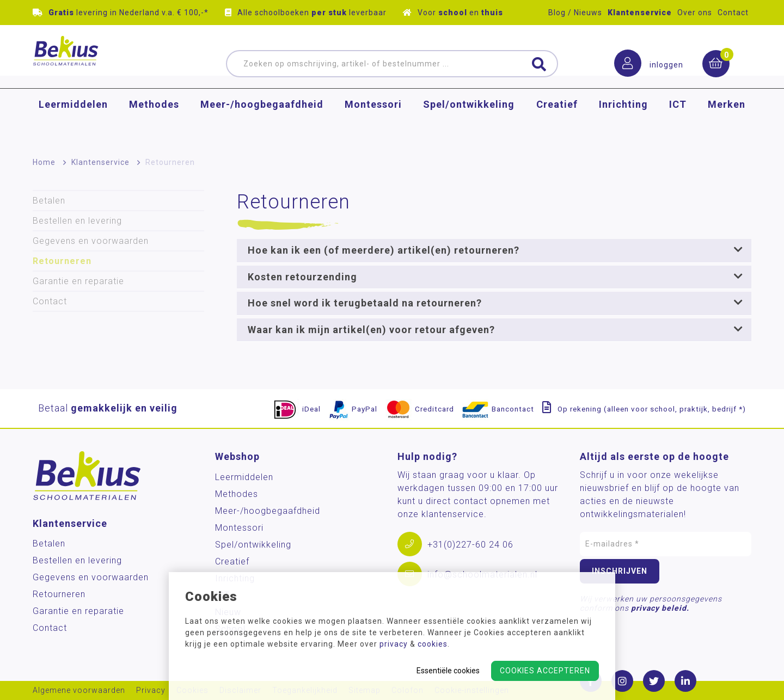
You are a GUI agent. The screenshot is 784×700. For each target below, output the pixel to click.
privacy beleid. (660, 608)
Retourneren (170, 162)
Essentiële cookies (448, 671)
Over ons (695, 13)
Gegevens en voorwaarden (91, 241)
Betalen (49, 201)
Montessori (373, 122)
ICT (678, 122)
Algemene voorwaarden (79, 690)
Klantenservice (640, 13)
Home (44, 162)
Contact (733, 13)
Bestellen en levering (77, 221)
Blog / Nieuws (575, 13)
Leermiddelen (73, 122)
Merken (727, 122)
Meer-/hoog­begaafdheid (262, 122)
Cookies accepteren (545, 671)
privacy (394, 644)
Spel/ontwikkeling (469, 122)
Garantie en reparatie (78, 281)
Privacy (151, 690)
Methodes (154, 122)
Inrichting (623, 122)
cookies (433, 644)
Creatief (557, 122)
